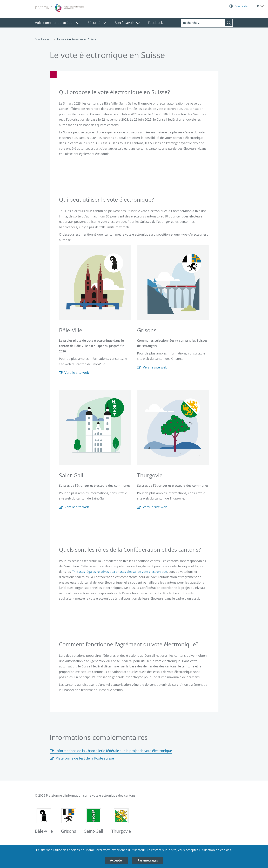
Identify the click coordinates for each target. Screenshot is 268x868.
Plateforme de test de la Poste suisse (82, 758)
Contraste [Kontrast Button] (241, 6)
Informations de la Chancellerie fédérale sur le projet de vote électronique (111, 751)
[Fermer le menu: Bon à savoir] (138, 23)
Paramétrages (148, 860)
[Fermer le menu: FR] (260, 6)
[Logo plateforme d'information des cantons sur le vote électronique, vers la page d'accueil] (61, 8)
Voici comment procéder (54, 23)
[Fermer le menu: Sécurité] (104, 23)
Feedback (155, 23)
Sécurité (94, 23)
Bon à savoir (124, 23)
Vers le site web (74, 373)
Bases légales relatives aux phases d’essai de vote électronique (122, 571)
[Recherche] (203, 23)
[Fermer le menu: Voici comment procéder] (78, 23)
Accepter (117, 860)
